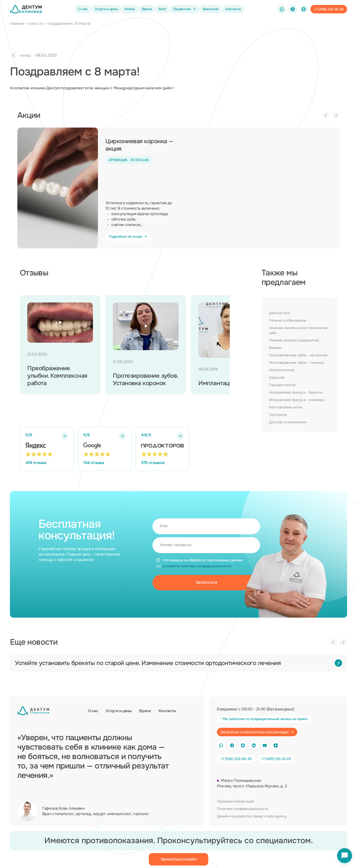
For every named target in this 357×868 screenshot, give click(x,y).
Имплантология (282, 370)
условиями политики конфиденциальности (197, 566)
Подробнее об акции (128, 236)
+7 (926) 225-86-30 (236, 759)
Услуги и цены (106, 9)
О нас (83, 9)
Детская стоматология (287, 422)
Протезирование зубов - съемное (296, 363)
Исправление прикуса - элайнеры (297, 400)
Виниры (275, 348)
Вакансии (211, 9)
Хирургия (277, 377)
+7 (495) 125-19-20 (276, 759)
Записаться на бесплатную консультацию (257, 732)
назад (20, 55)
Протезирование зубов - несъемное (298, 355)
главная (17, 23)
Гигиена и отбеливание (288, 320)
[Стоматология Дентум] (26, 9)
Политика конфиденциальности (242, 809)
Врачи (147, 9)
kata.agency (277, 816)
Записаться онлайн (179, 859)
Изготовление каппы (286, 407)
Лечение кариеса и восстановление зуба (298, 330)
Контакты (233, 9)
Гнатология (278, 415)
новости (36, 23)
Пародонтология (282, 385)
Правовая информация (236, 801)
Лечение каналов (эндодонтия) (294, 340)
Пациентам (184, 9)
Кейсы (130, 9)
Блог (162, 9)
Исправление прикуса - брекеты (296, 392)
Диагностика (279, 313)
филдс (258, 816)
